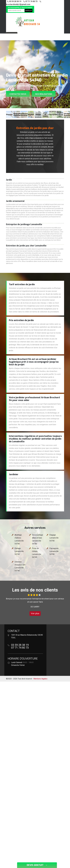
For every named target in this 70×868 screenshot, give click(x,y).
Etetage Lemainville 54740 (19, 551)
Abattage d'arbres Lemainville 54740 (19, 539)
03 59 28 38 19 (14, 1)
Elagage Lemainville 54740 (54, 538)
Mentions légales (40, 679)
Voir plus (35, 613)
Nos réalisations (44, 94)
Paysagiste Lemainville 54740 (54, 551)
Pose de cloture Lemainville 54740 (37, 553)
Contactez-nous (18, 94)
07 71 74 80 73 (30, 1)
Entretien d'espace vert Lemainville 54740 (20, 566)
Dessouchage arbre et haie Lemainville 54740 (38, 539)
